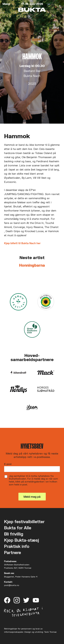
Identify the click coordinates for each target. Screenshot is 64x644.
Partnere (13, 552)
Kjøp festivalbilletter (24, 522)
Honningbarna (32, 265)
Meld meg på (32, 497)
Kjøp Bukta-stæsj (22, 540)
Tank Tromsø (50, 632)
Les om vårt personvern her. (21, 491)
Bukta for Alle (18, 528)
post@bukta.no (12, 585)
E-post (8, 464)
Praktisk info (17, 546)
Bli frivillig (14, 534)
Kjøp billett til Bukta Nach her (22, 243)
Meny (6, 4)
